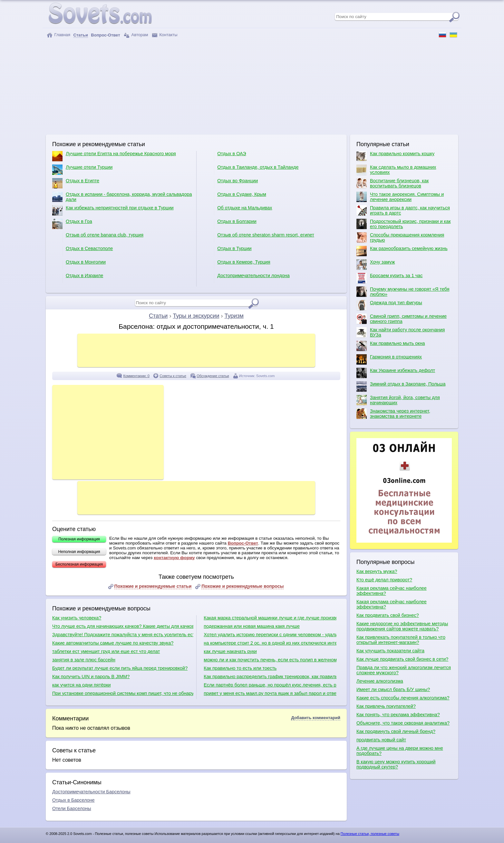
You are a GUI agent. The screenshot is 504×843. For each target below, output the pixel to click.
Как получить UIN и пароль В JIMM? (91, 677)
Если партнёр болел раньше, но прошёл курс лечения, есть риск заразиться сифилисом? (270, 685)
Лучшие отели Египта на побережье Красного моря (114, 156)
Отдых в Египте (76, 183)
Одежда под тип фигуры (389, 305)
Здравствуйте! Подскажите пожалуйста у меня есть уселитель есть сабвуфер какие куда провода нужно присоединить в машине (123, 635)
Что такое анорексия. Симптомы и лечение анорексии (400, 197)
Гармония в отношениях (389, 359)
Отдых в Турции (228, 251)
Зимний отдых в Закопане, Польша (401, 386)
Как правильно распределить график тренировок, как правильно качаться (270, 677)
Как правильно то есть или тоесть (240, 668)
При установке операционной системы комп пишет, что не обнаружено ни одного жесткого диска (123, 693)
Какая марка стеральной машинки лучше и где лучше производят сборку (270, 618)
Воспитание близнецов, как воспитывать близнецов (393, 183)
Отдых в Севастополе (82, 251)
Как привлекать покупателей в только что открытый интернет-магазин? (401, 640)
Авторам (136, 35)
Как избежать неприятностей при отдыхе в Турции (113, 210)
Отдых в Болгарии (230, 224)
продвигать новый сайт (381, 740)
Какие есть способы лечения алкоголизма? (403, 698)
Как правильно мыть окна (391, 346)
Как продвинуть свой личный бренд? (396, 731)
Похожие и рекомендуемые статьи (153, 586)
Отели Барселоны (72, 808)
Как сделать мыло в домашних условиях (396, 170)
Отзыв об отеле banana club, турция (98, 237)
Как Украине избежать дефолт (396, 373)
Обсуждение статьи (213, 376)
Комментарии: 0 (136, 376)
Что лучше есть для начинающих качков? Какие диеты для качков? (123, 626)
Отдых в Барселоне (73, 800)
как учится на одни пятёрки (82, 685)
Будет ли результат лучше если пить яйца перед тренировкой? (120, 668)
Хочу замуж (376, 265)
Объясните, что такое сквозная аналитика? (403, 723)
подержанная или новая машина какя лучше (252, 626)
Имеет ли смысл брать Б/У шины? (393, 689)
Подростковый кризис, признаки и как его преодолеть (404, 224)
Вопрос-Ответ (243, 543)
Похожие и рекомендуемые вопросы (242, 586)
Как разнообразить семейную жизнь (402, 251)
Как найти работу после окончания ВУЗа (401, 332)
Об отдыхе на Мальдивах (238, 210)
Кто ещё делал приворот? (384, 580)
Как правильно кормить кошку (395, 156)
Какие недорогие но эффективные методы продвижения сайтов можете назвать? (402, 626)
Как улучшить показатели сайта (390, 651)
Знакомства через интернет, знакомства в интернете (393, 414)
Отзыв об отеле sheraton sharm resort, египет (259, 237)
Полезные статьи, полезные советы (370, 834)
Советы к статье (173, 376)
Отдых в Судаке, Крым (235, 197)
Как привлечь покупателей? (386, 706)
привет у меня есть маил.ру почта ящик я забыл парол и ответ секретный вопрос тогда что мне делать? (270, 693)
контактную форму (174, 558)
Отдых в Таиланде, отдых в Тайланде (251, 170)
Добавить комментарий (316, 718)
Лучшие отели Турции (82, 170)
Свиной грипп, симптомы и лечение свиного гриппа (402, 319)
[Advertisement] (252, 86)
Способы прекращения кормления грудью (400, 237)
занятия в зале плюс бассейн (84, 660)
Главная (58, 35)
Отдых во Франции (231, 183)
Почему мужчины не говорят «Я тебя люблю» (403, 292)
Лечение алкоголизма (380, 681)
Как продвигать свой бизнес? (388, 615)
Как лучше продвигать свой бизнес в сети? (402, 659)
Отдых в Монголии (79, 265)
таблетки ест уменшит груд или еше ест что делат (106, 651)
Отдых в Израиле (78, 278)
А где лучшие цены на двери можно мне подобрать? (400, 751)
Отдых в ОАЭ (225, 156)
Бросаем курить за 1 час (389, 278)
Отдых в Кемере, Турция (237, 265)
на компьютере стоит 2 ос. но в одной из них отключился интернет (270, 643)
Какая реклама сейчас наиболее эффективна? (392, 591)
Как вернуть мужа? (377, 571)
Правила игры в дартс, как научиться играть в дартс (403, 210)
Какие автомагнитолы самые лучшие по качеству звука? (113, 643)
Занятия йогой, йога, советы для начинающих (398, 400)
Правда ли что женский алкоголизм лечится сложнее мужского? (404, 670)
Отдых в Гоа (72, 224)
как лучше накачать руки (230, 651)
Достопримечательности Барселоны (91, 792)
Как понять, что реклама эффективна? (398, 715)
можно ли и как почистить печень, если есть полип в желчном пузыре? (270, 660)
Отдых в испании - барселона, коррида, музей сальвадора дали (122, 197)
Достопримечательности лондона (247, 278)
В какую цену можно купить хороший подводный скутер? (396, 764)
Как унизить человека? (77, 618)
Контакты (165, 35)
